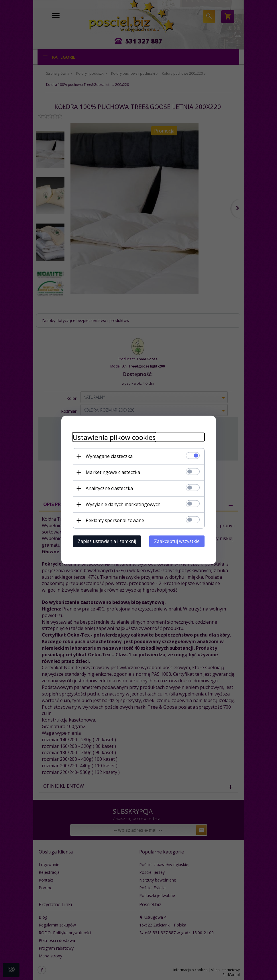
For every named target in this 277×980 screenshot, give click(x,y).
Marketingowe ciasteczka (113, 472)
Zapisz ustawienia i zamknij (107, 541)
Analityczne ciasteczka (109, 488)
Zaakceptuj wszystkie (177, 541)
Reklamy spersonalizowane (115, 520)
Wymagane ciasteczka (109, 456)
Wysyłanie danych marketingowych (123, 504)
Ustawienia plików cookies (114, 437)
